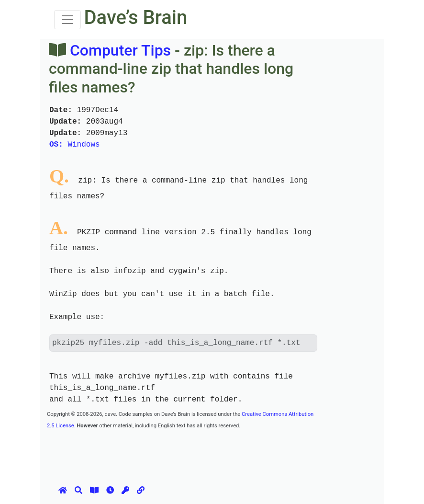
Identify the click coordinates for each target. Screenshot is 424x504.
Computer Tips (120, 50)
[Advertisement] (221, 452)
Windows (75, 145)
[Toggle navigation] (67, 20)
